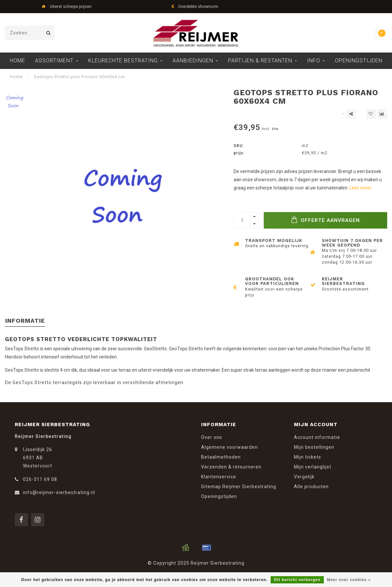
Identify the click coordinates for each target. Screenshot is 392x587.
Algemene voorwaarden (229, 447)
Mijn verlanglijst (313, 467)
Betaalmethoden (221, 457)
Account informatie (317, 437)
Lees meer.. (361, 188)
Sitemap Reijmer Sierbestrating (239, 487)
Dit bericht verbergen (297, 580)
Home (18, 61)
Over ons (212, 437)
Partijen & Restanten (260, 61)
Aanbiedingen (193, 61)
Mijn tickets (308, 457)
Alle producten (311, 487)
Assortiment (54, 61)
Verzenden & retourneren (231, 467)
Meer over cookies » (349, 580)
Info (314, 61)
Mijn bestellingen (314, 447)
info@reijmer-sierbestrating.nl (59, 492)
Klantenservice (219, 477)
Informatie (25, 321)
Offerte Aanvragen (325, 220)
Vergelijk (304, 477)
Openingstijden (359, 61)
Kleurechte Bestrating (123, 61)
